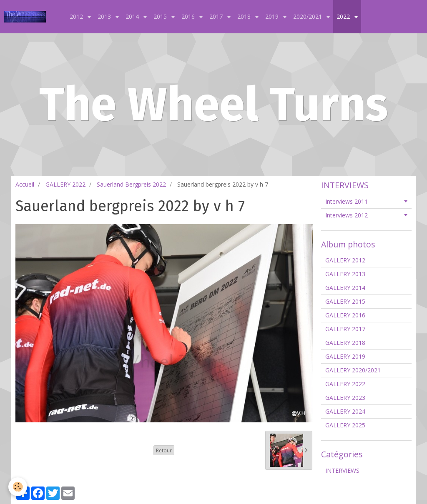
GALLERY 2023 (345, 398)
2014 (133, 16)
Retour (164, 450)
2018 (245, 16)
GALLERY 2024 (345, 411)
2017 (217, 16)
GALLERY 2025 (345, 425)
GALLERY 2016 (345, 315)
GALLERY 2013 (345, 274)
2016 (189, 16)
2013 (105, 16)
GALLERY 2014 (345, 288)
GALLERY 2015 (345, 301)
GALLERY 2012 (345, 260)
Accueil (25, 184)
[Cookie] (18, 487)
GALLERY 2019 (345, 356)
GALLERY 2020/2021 (353, 370)
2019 (273, 16)
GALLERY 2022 (65, 184)
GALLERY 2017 (345, 329)
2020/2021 (308, 16)
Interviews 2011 (347, 201)
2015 (161, 16)
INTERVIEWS (342, 470)
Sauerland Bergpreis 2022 (131, 184)
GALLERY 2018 (345, 343)
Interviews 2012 (347, 215)
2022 (344, 16)
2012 (77, 16)
